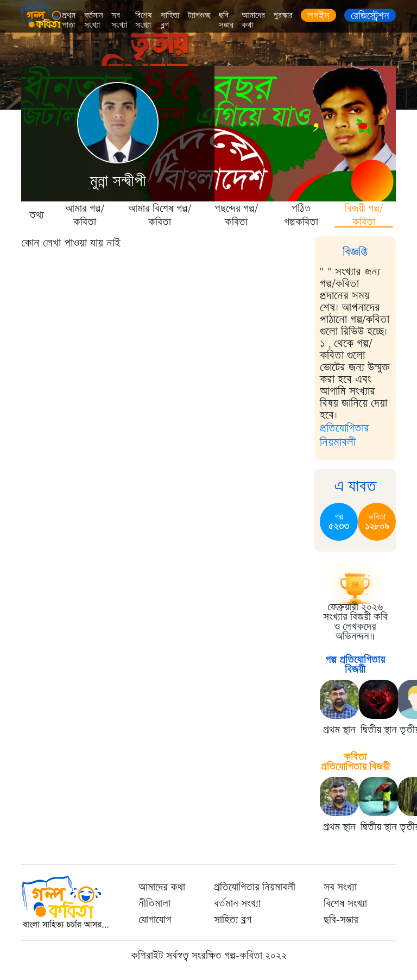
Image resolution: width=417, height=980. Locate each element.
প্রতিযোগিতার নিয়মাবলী (345, 435)
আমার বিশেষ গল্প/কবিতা (160, 215)
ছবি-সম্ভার (226, 20)
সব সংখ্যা (119, 20)
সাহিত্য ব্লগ (170, 20)
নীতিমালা (154, 903)
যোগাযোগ (155, 920)
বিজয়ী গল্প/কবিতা (364, 215)
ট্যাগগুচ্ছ (199, 15)
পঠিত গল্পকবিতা (301, 215)
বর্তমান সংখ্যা (94, 20)
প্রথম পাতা (69, 20)
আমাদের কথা (253, 20)
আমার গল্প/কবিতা (85, 215)
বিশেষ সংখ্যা (144, 20)
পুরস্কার (283, 15)
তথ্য (37, 215)
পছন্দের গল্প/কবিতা (236, 215)
